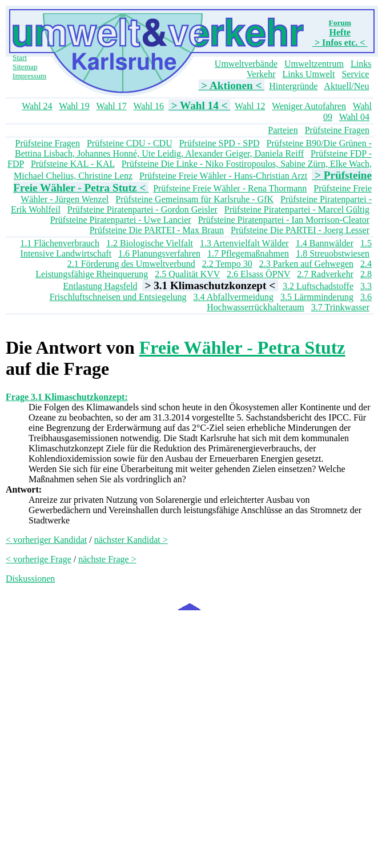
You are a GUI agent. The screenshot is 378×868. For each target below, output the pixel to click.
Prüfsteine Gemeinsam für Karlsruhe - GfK (194, 199)
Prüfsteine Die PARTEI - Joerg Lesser (300, 230)
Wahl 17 (111, 106)
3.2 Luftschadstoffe (318, 286)
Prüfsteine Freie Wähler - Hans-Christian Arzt (223, 176)
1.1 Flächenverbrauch (60, 243)
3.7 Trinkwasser (340, 307)
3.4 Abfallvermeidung (234, 297)
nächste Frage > (107, 559)
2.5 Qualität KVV (187, 274)
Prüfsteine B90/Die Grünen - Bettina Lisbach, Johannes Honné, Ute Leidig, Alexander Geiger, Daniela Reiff (193, 148)
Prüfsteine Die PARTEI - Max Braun (157, 230)
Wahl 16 (149, 106)
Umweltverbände (246, 64)
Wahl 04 (354, 117)
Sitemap (25, 67)
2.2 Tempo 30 (227, 264)
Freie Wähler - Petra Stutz (242, 347)
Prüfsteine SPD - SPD (220, 143)
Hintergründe (293, 86)
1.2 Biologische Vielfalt (150, 243)
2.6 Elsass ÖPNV (258, 274)
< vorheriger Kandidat (46, 540)
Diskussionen (30, 579)
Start (20, 57)
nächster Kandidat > (131, 540)
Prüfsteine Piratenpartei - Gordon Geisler (142, 209)
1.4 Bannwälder (325, 243)
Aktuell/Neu (346, 86)
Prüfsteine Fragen (337, 130)
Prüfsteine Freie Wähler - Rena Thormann (230, 188)
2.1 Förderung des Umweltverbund (131, 264)
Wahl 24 (37, 106)
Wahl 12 (250, 106)
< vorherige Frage (39, 559)
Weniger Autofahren (309, 106)
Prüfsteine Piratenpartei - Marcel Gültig (297, 209)
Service (355, 74)
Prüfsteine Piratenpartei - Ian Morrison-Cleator (284, 220)
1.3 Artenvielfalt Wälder (244, 243)
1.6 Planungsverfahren (159, 253)
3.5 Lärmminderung (317, 297)
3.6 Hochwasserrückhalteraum (289, 302)
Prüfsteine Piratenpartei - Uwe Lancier (121, 220)
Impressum (29, 76)
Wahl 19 (74, 106)
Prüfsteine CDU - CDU (130, 143)
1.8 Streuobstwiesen (333, 253)
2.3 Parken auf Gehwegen (306, 264)
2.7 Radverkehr (325, 274)
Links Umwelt (308, 74)
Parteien (283, 130)
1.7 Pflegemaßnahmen (248, 253)
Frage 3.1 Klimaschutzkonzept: (67, 397)
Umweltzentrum (314, 64)
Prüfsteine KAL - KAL (73, 164)
